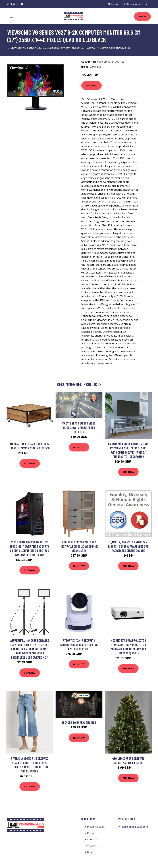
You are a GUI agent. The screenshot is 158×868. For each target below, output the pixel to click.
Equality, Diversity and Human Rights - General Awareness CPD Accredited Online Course (128, 546)
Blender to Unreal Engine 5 (79, 722)
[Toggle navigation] (11, 16)
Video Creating (105, 62)
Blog (90, 852)
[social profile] (22, 4)
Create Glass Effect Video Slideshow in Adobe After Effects (79, 427)
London (115, 4)
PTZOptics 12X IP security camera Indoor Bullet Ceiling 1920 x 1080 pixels (79, 645)
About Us (93, 839)
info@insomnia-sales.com (135, 4)
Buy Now (91, 86)
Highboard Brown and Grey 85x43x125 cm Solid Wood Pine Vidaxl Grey (79, 546)
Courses (120, 62)
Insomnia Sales (96, 827)
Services (92, 846)
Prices (142, 16)
